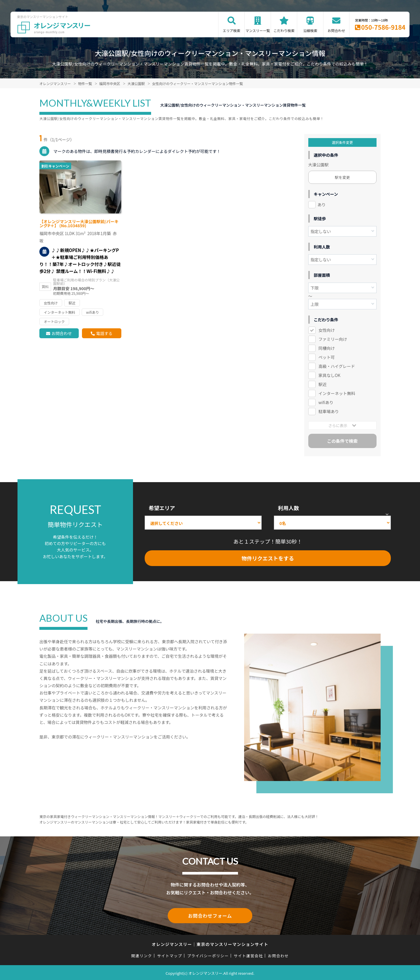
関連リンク (142, 955)
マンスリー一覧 (258, 30)
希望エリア (162, 508)
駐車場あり (329, 411)
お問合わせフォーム (210, 915)
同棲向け (327, 348)
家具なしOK (329, 375)
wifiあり (326, 402)
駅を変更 (342, 177)
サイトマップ (170, 955)
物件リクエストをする (268, 558)
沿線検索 (310, 30)
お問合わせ (336, 30)
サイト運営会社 (248, 955)
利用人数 (288, 508)
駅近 (323, 384)
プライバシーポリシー (208, 955)
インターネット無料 (337, 393)
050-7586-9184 (383, 27)
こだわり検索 (284, 30)
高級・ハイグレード (337, 366)
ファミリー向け (333, 339)
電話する (104, 333)
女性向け (327, 330)
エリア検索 (232, 30)
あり (322, 205)
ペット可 (327, 357)
